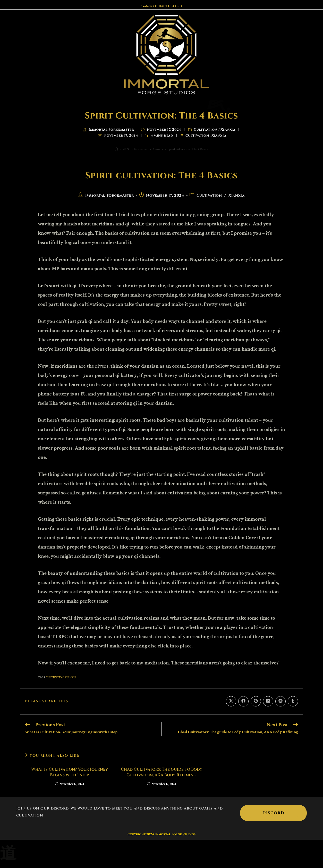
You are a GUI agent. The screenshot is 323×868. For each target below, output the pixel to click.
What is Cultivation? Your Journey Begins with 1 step (70, 772)
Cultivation (206, 130)
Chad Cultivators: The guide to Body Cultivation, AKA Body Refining (161, 772)
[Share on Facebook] (243, 701)
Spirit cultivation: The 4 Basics (188, 149)
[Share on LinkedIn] (268, 701)
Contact (160, 6)
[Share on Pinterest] (256, 701)
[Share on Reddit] (280, 701)
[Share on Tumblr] (293, 701)
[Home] (116, 149)
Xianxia (228, 130)
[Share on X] (231, 701)
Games (147, 6)
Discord (175, 6)
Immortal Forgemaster (111, 130)
